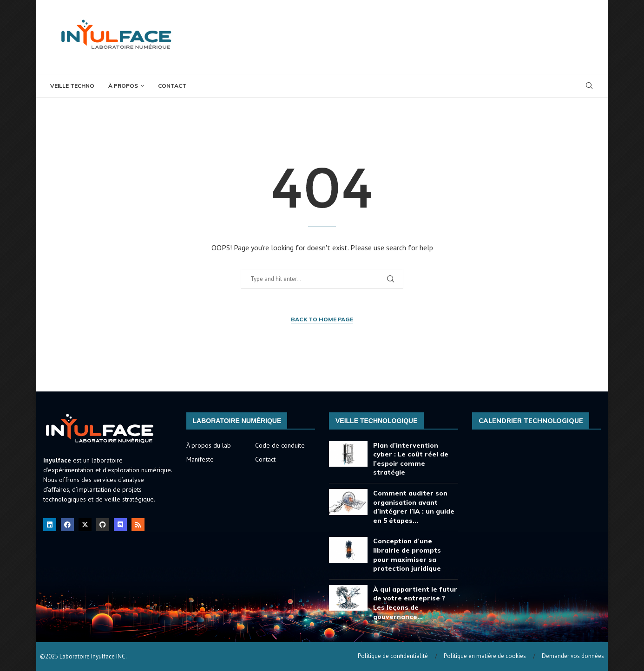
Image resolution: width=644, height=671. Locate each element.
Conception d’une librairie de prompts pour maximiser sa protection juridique (407, 555)
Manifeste (200, 459)
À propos (123, 86)
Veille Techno (72, 86)
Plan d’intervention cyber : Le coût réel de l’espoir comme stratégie (411, 459)
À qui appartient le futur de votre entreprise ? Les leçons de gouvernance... (415, 603)
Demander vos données (573, 656)
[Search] (589, 86)
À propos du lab (209, 445)
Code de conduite (280, 445)
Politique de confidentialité (393, 656)
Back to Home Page (322, 319)
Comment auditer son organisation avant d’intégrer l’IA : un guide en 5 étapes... (414, 507)
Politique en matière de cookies (485, 656)
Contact (172, 86)
